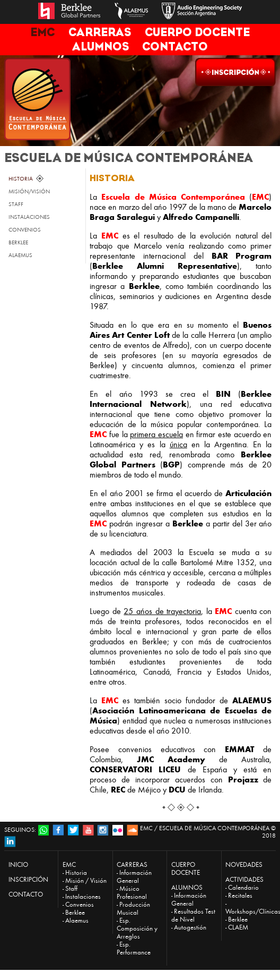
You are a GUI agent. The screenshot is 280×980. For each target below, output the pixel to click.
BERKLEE (18, 242)
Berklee (75, 912)
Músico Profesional (132, 892)
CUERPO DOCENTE (197, 32)
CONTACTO (175, 46)
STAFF (16, 204)
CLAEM (238, 927)
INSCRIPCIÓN (28, 879)
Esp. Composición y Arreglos (137, 928)
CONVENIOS (25, 230)
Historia (76, 872)
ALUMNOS (100, 46)
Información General (134, 876)
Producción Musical (133, 908)
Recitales (240, 895)
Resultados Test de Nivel (193, 915)
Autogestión (190, 927)
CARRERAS (100, 32)
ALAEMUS (20, 255)
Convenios (80, 904)
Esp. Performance (134, 948)
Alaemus (77, 920)
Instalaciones (83, 896)
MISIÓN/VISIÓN (29, 191)
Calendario (243, 887)
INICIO (18, 864)
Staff (71, 888)
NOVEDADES (244, 864)
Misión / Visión (86, 880)
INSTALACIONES (29, 217)
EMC (42, 32)
